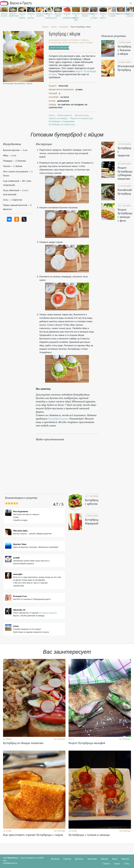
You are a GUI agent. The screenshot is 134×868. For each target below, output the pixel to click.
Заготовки (92, 859)
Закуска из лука (4, 15)
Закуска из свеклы (103, 16)
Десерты (79, 859)
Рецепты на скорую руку (76, 17)
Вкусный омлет (58, 15)
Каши (115, 859)
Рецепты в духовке (31, 16)
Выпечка (55, 859)
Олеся (52, 115)
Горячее (67, 859)
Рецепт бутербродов (59, 48)
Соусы (117, 864)
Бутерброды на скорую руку (62, 124)
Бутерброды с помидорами (62, 121)
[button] (131, 3)
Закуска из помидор (58, 118)
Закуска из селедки (94, 16)
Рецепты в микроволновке (67, 16)
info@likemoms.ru (10, 863)
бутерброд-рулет (58, 419)
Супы (127, 864)
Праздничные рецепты (40, 15)
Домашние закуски (130, 15)
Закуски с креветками (13, 15)
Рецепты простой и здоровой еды (16, 3)
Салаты (106, 864)
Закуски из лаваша (22, 16)
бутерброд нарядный (48, 613)
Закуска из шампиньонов (49, 16)
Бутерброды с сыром (112, 15)
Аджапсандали (121, 14)
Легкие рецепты (65, 115)
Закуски (104, 859)
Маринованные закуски (85, 15)
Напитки (125, 859)
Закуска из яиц (82, 115)
